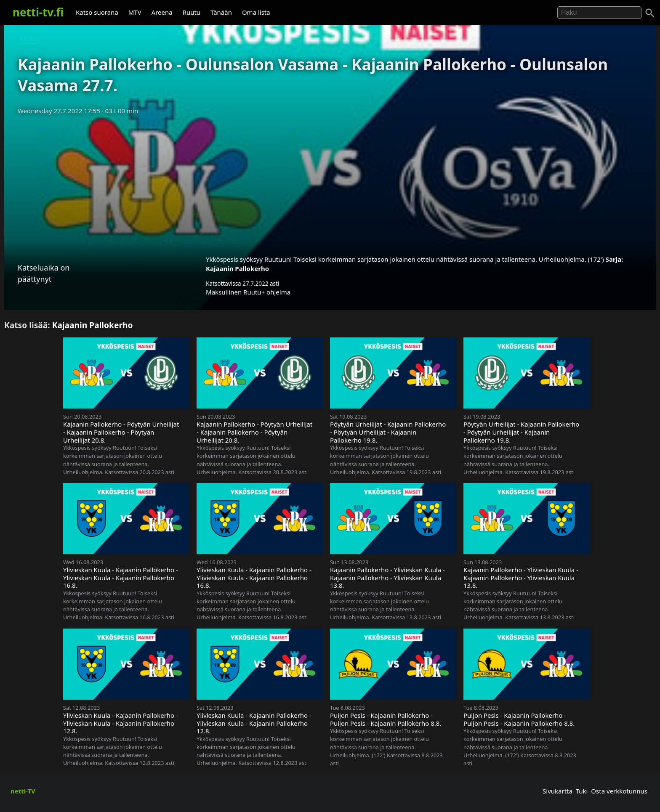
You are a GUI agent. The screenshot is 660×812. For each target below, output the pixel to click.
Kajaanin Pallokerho (237, 268)
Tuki (582, 791)
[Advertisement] (330, 182)
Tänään (221, 12)
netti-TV (23, 791)
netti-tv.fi (38, 12)
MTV (135, 12)
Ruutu (192, 12)
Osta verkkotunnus (619, 791)
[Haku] (650, 13)
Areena (162, 12)
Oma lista (256, 12)
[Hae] (599, 13)
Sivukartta (558, 791)
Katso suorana (97, 12)
